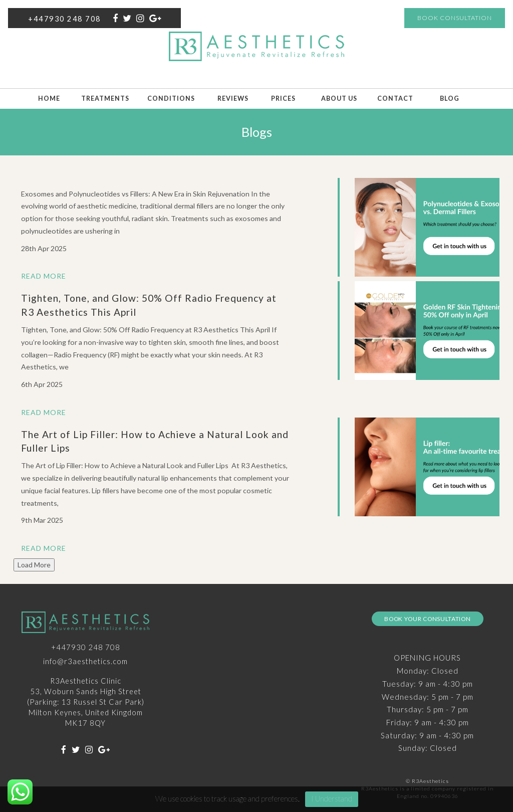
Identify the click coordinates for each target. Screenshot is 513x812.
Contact (395, 98)
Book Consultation (455, 18)
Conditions (171, 98)
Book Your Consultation (427, 619)
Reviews (233, 98)
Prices (283, 98)
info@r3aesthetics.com (85, 661)
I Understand (332, 798)
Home (49, 98)
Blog (450, 98)
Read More (44, 276)
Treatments (105, 98)
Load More (34, 565)
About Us (339, 98)
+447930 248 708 (65, 19)
